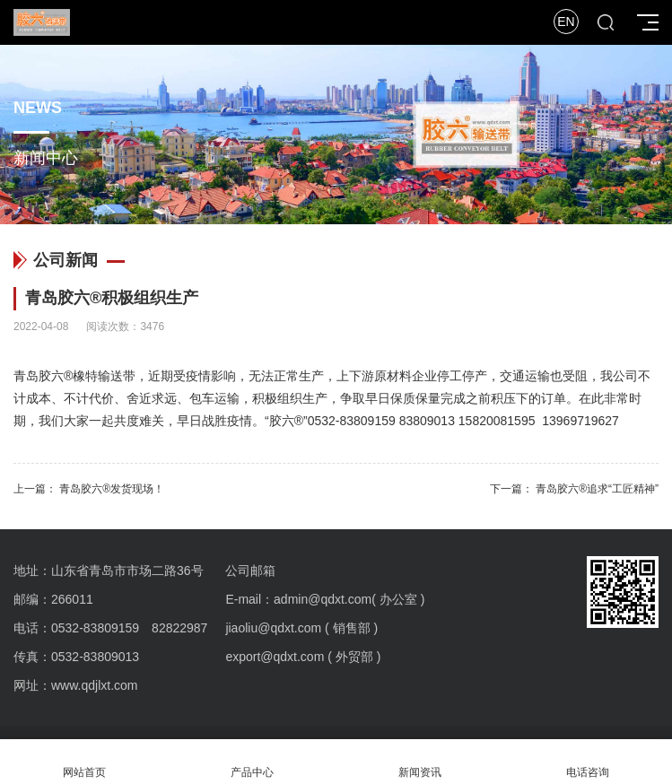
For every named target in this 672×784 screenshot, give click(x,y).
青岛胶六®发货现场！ (112, 489)
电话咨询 (588, 762)
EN (566, 22)
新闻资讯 (420, 762)
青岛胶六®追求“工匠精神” (597, 489)
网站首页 (84, 762)
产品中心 (252, 762)
